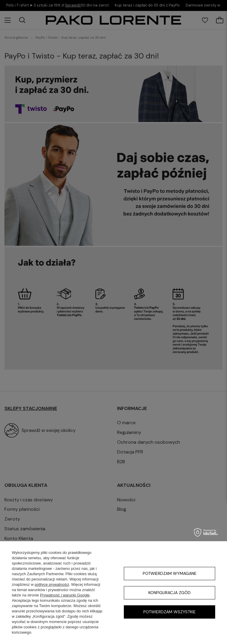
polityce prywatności (52, 584)
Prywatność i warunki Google (65, 595)
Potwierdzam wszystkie (170, 612)
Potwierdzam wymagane (170, 573)
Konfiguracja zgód (170, 593)
